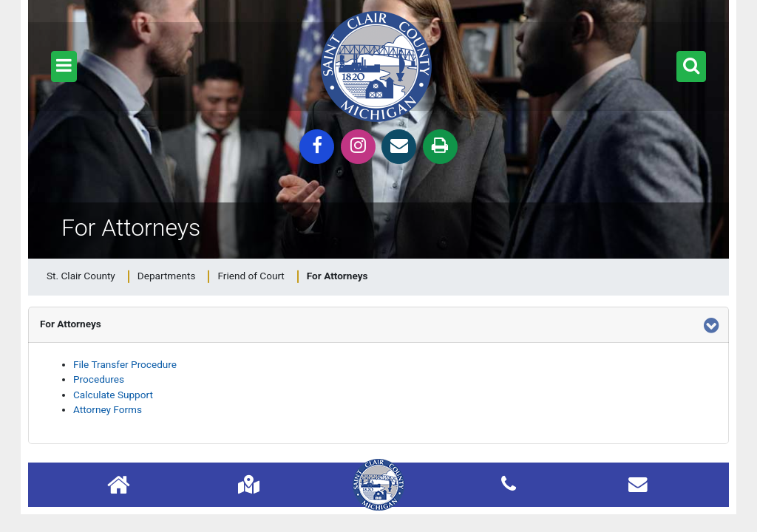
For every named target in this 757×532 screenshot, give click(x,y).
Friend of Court (251, 276)
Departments (167, 276)
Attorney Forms (108, 409)
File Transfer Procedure (125, 364)
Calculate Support (113, 395)
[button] (64, 66)
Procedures (99, 379)
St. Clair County (81, 276)
